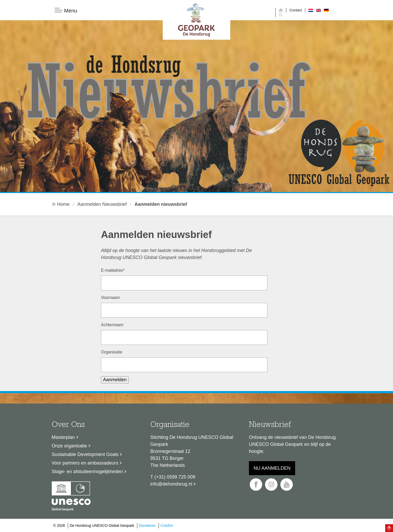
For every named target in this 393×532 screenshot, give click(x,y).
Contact (296, 10)
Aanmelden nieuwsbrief (102, 204)
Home (61, 204)
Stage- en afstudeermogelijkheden (87, 472)
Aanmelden (115, 380)
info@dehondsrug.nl (171, 484)
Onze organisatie (69, 446)
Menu (66, 11)
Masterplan (63, 437)
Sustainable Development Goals (85, 454)
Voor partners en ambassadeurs (85, 463)
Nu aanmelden (272, 468)
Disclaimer (147, 526)
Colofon (167, 526)
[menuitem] (311, 10)
